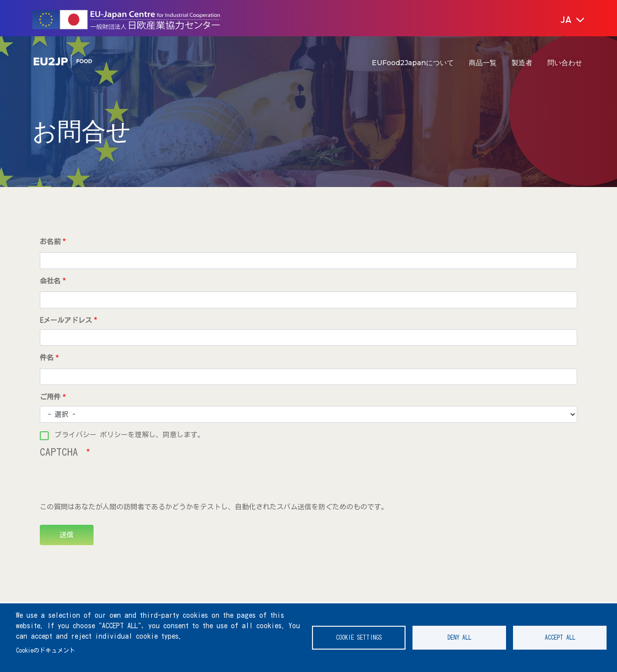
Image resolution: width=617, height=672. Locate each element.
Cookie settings (359, 637)
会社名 (50, 281)
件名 (47, 358)
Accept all (560, 637)
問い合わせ (565, 63)
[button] (566, 20)
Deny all (459, 637)
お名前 (50, 242)
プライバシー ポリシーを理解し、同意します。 (130, 435)
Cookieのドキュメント (46, 650)
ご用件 (50, 397)
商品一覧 (483, 63)
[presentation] (115, 482)
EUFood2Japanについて (413, 63)
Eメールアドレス (66, 320)
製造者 (522, 63)
